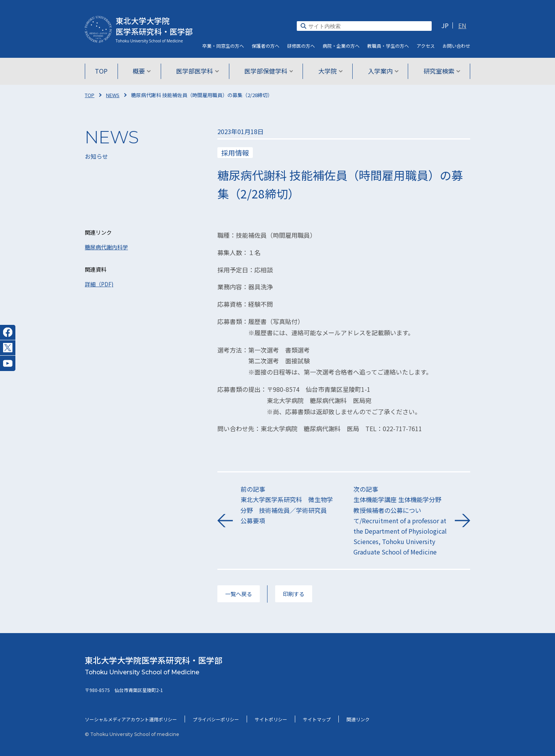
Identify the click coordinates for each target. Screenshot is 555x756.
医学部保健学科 (269, 71)
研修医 (301, 46)
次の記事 (400, 521)
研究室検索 (440, 71)
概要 (143, 71)
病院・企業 (341, 46)
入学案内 (382, 71)
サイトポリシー (271, 719)
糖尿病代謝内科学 (106, 247)
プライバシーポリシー (216, 719)
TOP (103, 71)
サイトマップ (317, 719)
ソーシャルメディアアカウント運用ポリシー (131, 719)
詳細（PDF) (99, 284)
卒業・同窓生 (223, 46)
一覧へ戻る (239, 594)
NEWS (113, 95)
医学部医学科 (198, 71)
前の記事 (287, 505)
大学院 (330, 71)
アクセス (426, 46)
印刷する (294, 594)
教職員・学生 (388, 46)
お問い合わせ (456, 46)
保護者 (266, 46)
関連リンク (358, 719)
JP (445, 25)
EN (462, 25)
